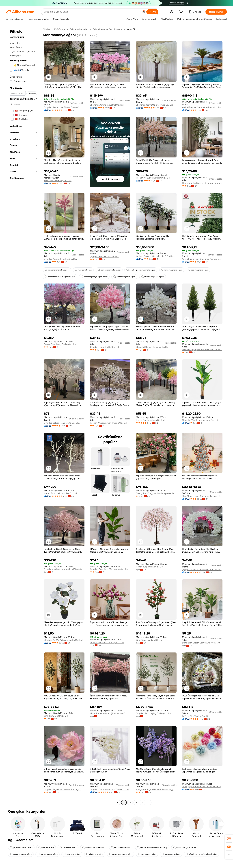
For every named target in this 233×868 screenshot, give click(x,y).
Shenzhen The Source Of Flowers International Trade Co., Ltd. (202, 183)
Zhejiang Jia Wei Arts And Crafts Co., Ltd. (63, 640)
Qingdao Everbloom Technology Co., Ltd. (109, 569)
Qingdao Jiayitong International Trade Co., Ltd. (64, 569)
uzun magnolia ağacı (172, 270)
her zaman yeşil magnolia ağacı (60, 277)
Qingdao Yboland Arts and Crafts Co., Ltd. (202, 569)
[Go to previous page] (118, 803)
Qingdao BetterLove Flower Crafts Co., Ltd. (64, 107)
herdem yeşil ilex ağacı (94, 847)
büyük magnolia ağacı (124, 277)
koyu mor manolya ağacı (57, 270)
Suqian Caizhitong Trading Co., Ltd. (60, 344)
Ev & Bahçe (60, 29)
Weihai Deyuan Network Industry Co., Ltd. (202, 107)
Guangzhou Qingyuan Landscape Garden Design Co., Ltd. (156, 493)
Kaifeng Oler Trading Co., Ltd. (196, 716)
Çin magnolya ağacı (47, 854)
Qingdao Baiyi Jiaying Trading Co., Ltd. (154, 713)
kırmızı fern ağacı (171, 854)
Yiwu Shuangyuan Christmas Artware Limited (202, 259)
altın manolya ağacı (121, 847)
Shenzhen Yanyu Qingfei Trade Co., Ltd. (155, 105)
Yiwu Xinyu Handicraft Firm (149, 640)
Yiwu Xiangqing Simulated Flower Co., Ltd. (202, 349)
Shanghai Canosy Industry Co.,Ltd (152, 347)
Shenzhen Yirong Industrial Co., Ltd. (107, 105)
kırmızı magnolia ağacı (153, 277)
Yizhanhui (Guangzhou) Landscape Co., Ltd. (110, 713)
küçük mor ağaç (95, 854)
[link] (229, 839)
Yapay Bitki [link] (132, 29)
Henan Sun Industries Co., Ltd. (150, 420)
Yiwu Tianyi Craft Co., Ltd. (56, 716)
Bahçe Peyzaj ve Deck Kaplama (107, 29)
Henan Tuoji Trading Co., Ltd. (150, 567)
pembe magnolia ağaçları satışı (152, 847)
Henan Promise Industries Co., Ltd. (61, 493)
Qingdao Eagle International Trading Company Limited (64, 789)
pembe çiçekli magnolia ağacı (141, 270)
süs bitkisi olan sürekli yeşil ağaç (201, 854)
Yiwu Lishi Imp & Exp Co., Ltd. (58, 181)
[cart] (182, 12)
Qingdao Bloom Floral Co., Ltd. (104, 256)
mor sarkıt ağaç (83, 270)
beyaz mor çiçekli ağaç (121, 854)
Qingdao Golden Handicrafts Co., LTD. (62, 423)
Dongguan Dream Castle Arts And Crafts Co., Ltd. (202, 643)
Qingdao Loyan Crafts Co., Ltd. (105, 347)
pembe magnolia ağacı (109, 270)
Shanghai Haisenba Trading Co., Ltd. (107, 642)
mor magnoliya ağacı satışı (94, 277)
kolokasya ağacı (68, 847)
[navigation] (24, 416)
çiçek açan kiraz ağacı (21, 847)
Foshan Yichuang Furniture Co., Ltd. (153, 178)
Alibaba (46, 29)
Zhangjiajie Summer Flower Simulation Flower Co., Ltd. (202, 787)
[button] (143, 12)
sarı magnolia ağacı (198, 270)
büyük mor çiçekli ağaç (185, 847)
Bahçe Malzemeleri (79, 29)
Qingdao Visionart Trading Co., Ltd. (60, 259)
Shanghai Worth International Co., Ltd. (200, 420)
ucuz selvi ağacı (72, 854)
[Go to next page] (149, 803)
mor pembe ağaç (147, 854)
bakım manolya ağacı (21, 854)
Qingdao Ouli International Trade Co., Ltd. (110, 789)
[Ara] (152, 12)
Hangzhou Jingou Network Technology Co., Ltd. (156, 789)
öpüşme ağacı (46, 847)
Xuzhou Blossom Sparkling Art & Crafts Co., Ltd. (156, 256)
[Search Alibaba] (92, 12)
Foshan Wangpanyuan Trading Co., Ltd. (109, 423)
